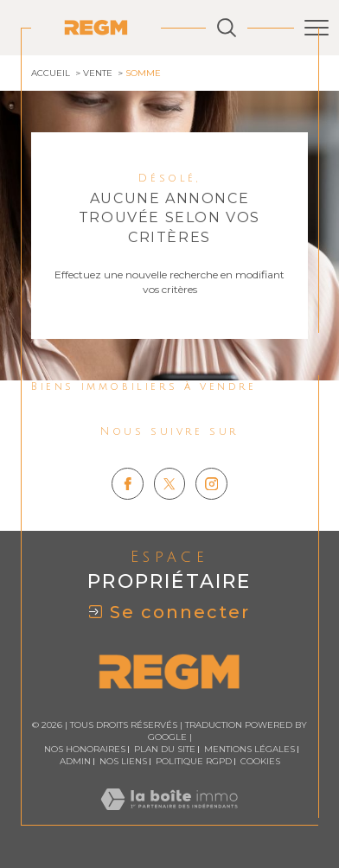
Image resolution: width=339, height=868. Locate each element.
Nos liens (123, 761)
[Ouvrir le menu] (317, 28)
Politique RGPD (194, 761)
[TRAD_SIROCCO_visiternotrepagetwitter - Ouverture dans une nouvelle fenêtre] (170, 484)
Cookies (260, 762)
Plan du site (165, 749)
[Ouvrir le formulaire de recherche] (227, 28)
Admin (75, 761)
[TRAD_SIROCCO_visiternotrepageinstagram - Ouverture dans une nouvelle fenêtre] (211, 484)
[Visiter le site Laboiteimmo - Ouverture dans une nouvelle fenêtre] (169, 817)
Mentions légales (249, 749)
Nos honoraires (85, 749)
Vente (98, 73)
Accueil (51, 73)
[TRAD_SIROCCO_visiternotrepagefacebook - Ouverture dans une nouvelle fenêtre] (128, 484)
